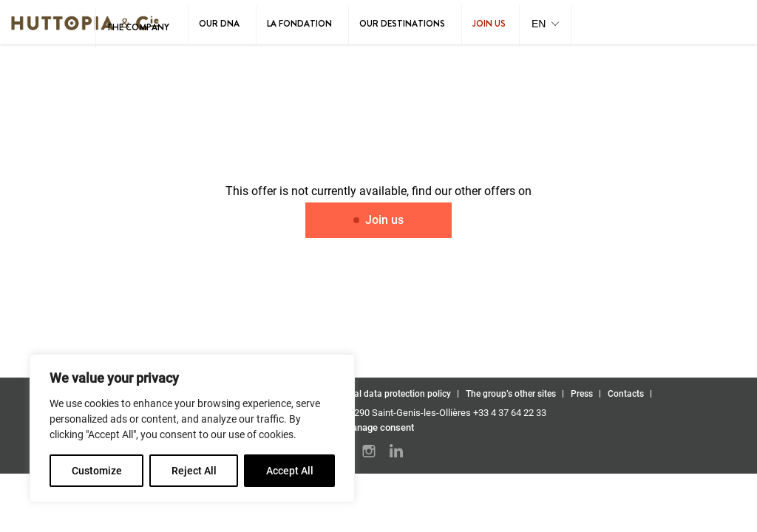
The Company (138, 27)
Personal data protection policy (388, 394)
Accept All (290, 471)
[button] (545, 25)
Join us (489, 24)
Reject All (194, 471)
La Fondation (299, 24)
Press (582, 394)
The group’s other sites (511, 394)
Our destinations (402, 24)
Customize (97, 471)
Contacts (626, 394)
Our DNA (219, 24)
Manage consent (379, 427)
